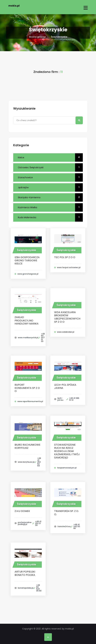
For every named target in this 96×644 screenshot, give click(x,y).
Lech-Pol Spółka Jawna (65, 386)
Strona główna (37, 37)
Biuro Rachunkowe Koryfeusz (27, 446)
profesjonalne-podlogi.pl (25, 523)
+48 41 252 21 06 (38, 523)
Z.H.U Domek (22, 511)
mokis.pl (14, 6)
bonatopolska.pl (26, 588)
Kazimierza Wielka (50, 207)
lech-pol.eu (60, 399)
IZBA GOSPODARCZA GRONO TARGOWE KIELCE (27, 261)
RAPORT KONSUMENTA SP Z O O (27, 388)
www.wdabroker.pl (66, 332)
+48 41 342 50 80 (77, 526)
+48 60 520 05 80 (39, 588)
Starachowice (50, 177)
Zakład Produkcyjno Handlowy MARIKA (27, 320)
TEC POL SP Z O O (65, 257)
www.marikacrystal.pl (28, 338)
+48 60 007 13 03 (43, 338)
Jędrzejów (50, 187)
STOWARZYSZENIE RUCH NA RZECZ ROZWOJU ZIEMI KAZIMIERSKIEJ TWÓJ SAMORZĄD (67, 451)
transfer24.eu (64, 526)
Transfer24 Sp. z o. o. (66, 513)
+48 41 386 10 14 (74, 399)
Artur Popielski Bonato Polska (25, 573)
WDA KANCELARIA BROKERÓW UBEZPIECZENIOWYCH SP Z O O (67, 317)
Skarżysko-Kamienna (50, 197)
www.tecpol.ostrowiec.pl (69, 268)
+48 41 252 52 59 (39, 462)
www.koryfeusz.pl (26, 462)
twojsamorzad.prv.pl (67, 468)
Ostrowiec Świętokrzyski (50, 167)
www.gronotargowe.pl (28, 274)
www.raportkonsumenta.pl (30, 401)
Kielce (50, 157)
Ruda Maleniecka (50, 217)
